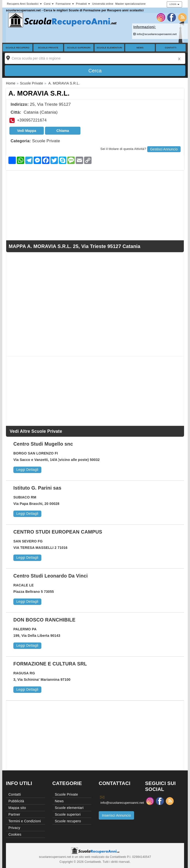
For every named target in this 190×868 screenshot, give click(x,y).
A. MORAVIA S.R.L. (39, 93)
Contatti (171, 48)
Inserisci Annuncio (116, 815)
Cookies (15, 834)
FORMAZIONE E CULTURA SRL (50, 664)
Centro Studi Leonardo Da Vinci (51, 576)
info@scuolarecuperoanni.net (155, 34)
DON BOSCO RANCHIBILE (44, 620)
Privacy (14, 828)
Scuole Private (48, 48)
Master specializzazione (131, 4)
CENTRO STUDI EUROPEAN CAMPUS (58, 532)
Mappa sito (17, 808)
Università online (103, 4)
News (140, 48)
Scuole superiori (79, 48)
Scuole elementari (109, 48)
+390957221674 (32, 120)
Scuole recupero (18, 48)
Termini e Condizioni (25, 821)
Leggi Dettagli (27, 470)
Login (174, 4)
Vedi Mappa (27, 131)
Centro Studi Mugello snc (43, 444)
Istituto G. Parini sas (37, 488)
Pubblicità (16, 801)
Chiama (63, 131)
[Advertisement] (95, 205)
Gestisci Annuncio (164, 149)
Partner (14, 814)
